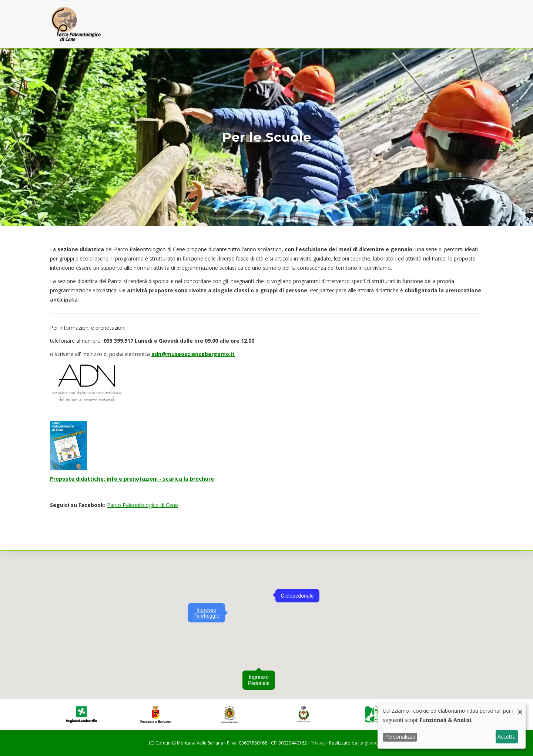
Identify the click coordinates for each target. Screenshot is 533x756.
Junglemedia (371, 743)
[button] (229, 603)
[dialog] (452, 725)
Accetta (507, 737)
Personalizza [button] (400, 737)
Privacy (318, 743)
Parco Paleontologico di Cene (143, 505)
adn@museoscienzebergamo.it (193, 354)
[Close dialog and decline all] (520, 707)
